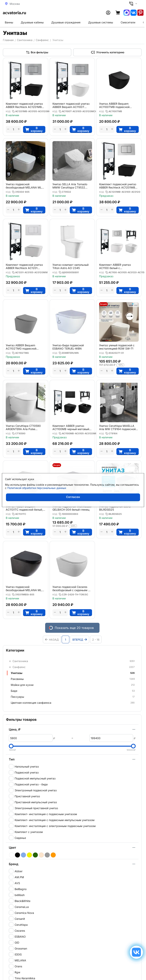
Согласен (73, 497)
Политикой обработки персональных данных (37, 488)
